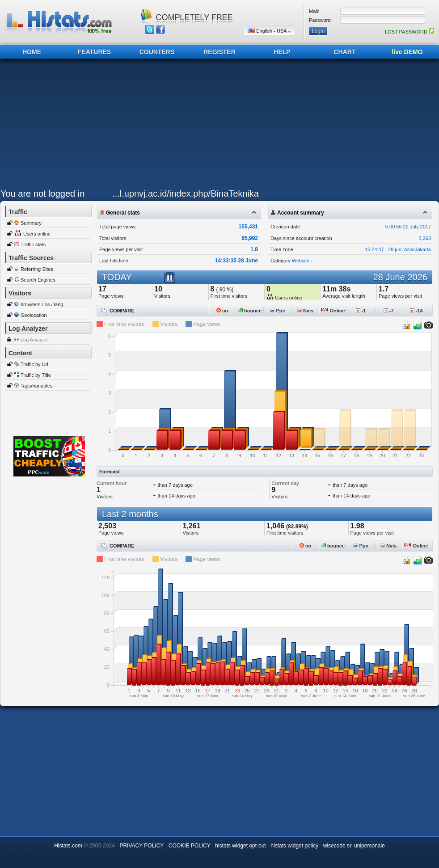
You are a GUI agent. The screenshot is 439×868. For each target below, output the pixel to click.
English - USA (269, 31)
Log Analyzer (35, 340)
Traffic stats (33, 244)
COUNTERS (157, 52)
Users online (37, 234)
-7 (389, 311)
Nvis (305, 311)
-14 (416, 311)
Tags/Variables (36, 386)
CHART (345, 52)
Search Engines (38, 280)
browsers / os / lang (42, 304)
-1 (361, 311)
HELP (282, 52)
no (222, 311)
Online (333, 311)
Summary (31, 223)
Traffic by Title (36, 375)
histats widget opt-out (240, 846)
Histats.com (68, 846)
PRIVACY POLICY (141, 846)
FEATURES (94, 52)
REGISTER (219, 52)
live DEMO (407, 52)
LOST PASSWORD (409, 32)
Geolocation (34, 315)
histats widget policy (294, 846)
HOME (32, 52)
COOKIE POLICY (190, 846)
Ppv (277, 311)
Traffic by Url (34, 364)
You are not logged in (42, 194)
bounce (250, 311)
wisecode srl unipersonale (354, 846)
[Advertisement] (207, 126)
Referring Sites (37, 269)
